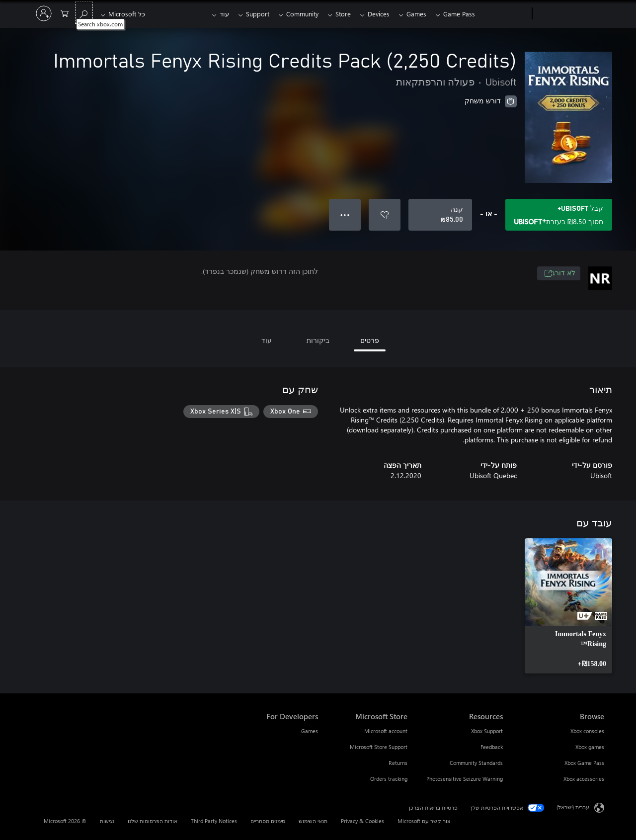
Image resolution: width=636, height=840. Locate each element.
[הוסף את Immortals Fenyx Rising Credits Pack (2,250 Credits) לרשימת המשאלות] (385, 215)
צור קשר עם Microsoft (424, 821)
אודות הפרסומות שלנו (153, 821)
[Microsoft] (570, 14)
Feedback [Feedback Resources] (492, 747)
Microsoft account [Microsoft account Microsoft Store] (386, 731)
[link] (568, 606)
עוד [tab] (267, 340)
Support (248, 14)
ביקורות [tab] (318, 340)
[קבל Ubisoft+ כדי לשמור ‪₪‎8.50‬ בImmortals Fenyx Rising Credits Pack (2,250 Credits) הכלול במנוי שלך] (559, 215)
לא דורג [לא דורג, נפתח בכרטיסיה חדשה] (560, 273)
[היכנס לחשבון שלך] (44, 13)
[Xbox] (505, 14)
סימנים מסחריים (268, 821)
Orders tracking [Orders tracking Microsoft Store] (389, 779)
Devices (375, 14)
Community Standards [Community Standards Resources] (476, 763)
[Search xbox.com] (84, 13)
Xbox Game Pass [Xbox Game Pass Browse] (584, 763)
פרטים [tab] (370, 340)
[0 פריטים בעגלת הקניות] (65, 13)
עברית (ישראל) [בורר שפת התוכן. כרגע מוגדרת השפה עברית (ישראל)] (573, 807)
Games (414, 14)
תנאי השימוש (313, 821)
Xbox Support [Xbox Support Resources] (487, 731)
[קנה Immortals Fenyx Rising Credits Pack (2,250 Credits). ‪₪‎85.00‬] (440, 215)
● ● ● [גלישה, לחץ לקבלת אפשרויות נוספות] (345, 214)
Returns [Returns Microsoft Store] (398, 763)
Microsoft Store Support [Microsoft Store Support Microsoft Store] (379, 747)
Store (337, 14)
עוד (212, 14)
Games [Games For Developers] (310, 731)
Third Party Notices (214, 821)
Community (294, 14)
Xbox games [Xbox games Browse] (590, 747)
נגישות (107, 821)
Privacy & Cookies (362, 821)
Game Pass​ (459, 14)
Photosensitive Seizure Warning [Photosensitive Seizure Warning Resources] (465, 779)
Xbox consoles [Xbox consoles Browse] (587, 731)
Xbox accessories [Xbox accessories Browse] (584, 779)
